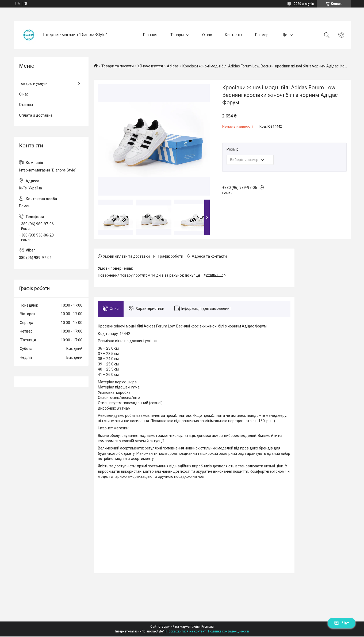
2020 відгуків (304, 4)
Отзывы (26, 105)
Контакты (233, 35)
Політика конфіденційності (229, 632)
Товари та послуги (118, 66)
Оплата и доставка (36, 115)
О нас (207, 35)
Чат (342, 623)
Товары (177, 35)
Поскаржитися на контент (186, 632)
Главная (150, 35)
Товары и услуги (33, 83)
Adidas (173, 66)
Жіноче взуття (150, 66)
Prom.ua (208, 627)
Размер (262, 35)
